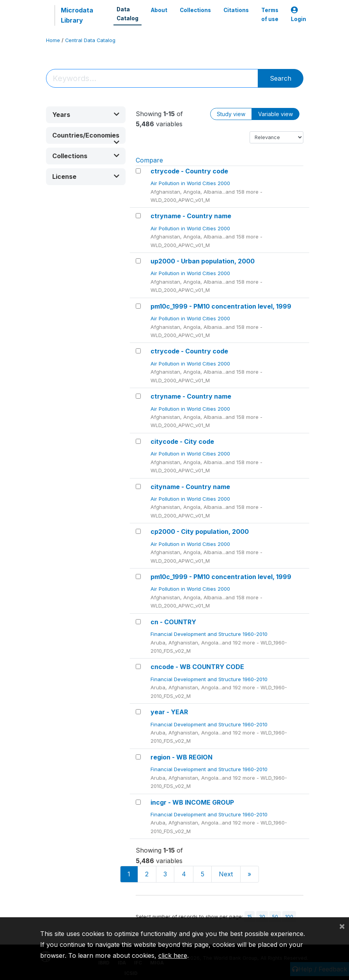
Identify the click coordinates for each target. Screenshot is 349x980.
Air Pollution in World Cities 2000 (191, 183)
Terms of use (270, 14)
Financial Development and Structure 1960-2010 (210, 634)
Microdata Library (77, 15)
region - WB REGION (182, 757)
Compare (149, 160)
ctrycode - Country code (189, 171)
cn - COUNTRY (173, 622)
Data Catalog (128, 14)
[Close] (342, 926)
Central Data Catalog (90, 40)
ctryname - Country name (191, 216)
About (159, 10)
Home (53, 40)
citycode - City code (182, 441)
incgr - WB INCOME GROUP (192, 802)
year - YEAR (169, 712)
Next (226, 874)
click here (173, 955)
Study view (231, 114)
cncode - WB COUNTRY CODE (197, 667)
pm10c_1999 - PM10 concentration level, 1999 (221, 306)
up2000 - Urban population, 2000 (203, 261)
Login (299, 15)
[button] (86, 115)
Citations (236, 10)
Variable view (275, 114)
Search (281, 78)
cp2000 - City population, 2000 (200, 531)
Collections (195, 10)
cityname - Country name (190, 487)
